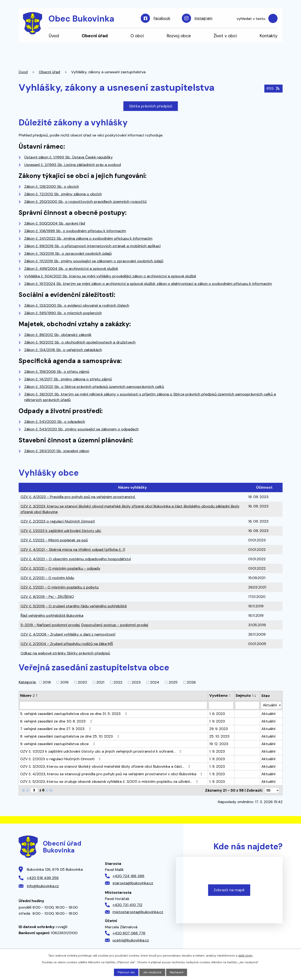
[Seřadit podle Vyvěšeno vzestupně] (230, 695)
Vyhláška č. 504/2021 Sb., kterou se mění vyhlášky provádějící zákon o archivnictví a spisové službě (110, 276)
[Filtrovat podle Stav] (271, 705)
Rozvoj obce (179, 36)
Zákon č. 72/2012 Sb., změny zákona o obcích (63, 194)
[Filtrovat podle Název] (113, 705)
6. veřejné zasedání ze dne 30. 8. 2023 (57, 721)
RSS (273, 88)
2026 (191, 682)
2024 (155, 682)
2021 (100, 682)
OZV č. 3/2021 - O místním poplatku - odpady (60, 568)
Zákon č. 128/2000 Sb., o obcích (52, 187)
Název (27, 695)
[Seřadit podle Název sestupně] (37, 696)
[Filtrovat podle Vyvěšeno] (221, 705)
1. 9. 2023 (217, 721)
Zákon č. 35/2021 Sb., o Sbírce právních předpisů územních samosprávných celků (94, 387)
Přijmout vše (126, 972)
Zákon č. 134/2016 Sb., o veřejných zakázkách (63, 350)
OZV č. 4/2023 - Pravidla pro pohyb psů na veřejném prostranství (78, 497)
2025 (173, 682)
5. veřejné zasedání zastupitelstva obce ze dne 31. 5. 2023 (74, 714)
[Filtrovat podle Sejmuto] (247, 705)
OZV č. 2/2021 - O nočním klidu (47, 578)
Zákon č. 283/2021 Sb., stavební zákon (57, 451)
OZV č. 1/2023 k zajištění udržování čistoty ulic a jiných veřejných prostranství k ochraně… (102, 751)
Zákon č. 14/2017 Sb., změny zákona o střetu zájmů (68, 379)
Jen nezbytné (152, 972)
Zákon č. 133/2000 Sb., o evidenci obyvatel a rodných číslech (77, 305)
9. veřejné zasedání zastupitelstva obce (58, 744)
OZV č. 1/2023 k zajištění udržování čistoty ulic (61, 531)
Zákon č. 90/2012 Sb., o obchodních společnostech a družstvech (80, 342)
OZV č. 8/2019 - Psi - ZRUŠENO (47, 597)
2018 (47, 682)
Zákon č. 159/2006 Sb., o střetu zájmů (57, 372)
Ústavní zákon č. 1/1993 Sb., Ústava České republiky (68, 157)
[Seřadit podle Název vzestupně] (37, 695)
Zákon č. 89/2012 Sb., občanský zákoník (58, 335)
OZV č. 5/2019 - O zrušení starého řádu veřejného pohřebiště (74, 606)
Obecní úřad (95, 36)
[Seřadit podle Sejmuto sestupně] (256, 696)
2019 (64, 682)
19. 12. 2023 (219, 744)
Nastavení (177, 972)
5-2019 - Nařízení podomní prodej (50, 625)
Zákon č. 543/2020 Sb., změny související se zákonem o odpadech (81, 429)
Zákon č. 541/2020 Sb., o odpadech (55, 422)
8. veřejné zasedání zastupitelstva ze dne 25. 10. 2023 (70, 736)
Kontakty (269, 36)
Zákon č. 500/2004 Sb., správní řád (55, 223)
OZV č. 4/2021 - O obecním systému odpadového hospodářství (76, 559)
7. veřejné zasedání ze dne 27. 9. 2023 (56, 729)
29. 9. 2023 (219, 729)
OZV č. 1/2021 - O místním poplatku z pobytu (60, 587)
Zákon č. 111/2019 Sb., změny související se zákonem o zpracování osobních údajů (94, 261)
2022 (118, 682)
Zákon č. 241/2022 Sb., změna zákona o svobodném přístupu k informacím (88, 238)
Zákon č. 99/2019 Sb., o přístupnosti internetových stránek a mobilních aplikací (92, 246)
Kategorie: (27, 682)
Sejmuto (244, 695)
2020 (82, 682)
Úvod (54, 36)
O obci (137, 36)
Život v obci (225, 36)
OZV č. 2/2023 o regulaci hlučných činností (58, 521)
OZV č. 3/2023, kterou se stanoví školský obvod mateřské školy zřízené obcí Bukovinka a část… (106, 766)
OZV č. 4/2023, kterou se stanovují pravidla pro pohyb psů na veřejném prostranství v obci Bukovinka (112, 774)
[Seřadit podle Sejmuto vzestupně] (256, 695)
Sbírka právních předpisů (151, 106)
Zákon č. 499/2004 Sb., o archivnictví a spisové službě (71, 269)
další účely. (246, 956)
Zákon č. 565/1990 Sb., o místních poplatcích (63, 313)
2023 (136, 682)
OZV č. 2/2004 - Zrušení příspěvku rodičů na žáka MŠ (67, 644)
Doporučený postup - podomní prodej (115, 625)
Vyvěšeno (218, 695)
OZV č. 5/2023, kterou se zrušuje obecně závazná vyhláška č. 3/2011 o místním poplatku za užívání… (110, 782)
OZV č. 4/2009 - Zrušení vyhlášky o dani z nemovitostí (68, 634)
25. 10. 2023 (219, 736)
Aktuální (268, 714)
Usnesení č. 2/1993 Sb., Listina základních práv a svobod (73, 165)
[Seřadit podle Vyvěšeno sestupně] (230, 696)
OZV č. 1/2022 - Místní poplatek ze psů (54, 540)
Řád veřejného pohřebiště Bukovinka (52, 616)
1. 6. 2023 (217, 714)
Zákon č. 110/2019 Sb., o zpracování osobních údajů (68, 254)
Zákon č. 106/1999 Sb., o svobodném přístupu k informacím (75, 231)
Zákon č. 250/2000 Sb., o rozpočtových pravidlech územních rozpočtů (85, 202)
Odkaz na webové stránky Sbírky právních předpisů (65, 653)
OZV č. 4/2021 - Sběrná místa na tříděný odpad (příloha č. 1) (73, 550)
